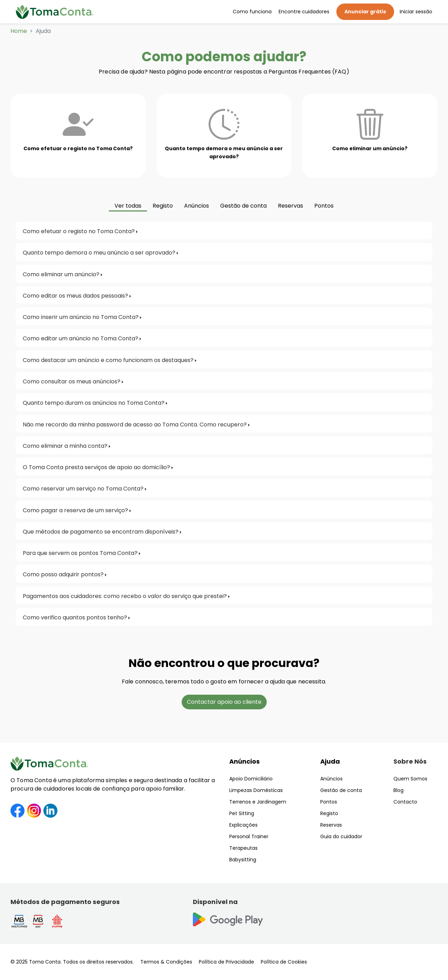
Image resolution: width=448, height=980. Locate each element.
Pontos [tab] (324, 206)
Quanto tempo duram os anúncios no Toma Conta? (94, 403)
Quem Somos (410, 779)
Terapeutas (243, 848)
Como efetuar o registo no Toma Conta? (79, 231)
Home (19, 31)
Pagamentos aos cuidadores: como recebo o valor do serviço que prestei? (125, 596)
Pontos (329, 802)
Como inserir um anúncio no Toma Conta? (81, 317)
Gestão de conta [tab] (243, 206)
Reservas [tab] (290, 206)
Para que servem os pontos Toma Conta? (80, 553)
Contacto (405, 802)
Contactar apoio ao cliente (224, 702)
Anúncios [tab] (197, 206)
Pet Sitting (242, 813)
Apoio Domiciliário (251, 779)
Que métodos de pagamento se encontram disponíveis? (101, 532)
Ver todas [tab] (128, 206)
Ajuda (330, 761)
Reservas (331, 825)
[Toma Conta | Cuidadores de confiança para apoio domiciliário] (55, 12)
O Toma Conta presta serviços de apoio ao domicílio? (96, 467)
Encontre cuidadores (304, 12)
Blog (398, 790)
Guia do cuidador (341, 836)
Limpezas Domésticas (256, 790)
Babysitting (243, 860)
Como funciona (252, 12)
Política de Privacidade (226, 962)
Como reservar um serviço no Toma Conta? (83, 489)
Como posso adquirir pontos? (63, 574)
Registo (329, 813)
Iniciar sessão (416, 12)
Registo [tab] (163, 206)
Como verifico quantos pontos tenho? (75, 617)
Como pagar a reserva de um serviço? (75, 510)
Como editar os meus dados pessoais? (75, 296)
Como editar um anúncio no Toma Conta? (80, 338)
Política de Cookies (284, 962)
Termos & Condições (166, 962)
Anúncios (244, 761)
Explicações (243, 825)
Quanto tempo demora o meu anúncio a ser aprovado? (99, 253)
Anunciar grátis (365, 12)
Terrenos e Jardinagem (258, 802)
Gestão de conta (341, 790)
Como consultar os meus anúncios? (72, 381)
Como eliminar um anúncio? (61, 274)
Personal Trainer (249, 836)
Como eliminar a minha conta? (65, 446)
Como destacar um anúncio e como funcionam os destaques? (108, 360)
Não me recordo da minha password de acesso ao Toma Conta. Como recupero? (135, 425)
